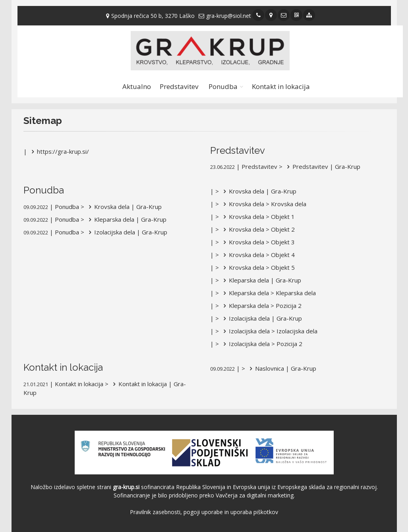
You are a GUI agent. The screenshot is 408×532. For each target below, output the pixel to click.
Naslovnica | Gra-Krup (281, 368)
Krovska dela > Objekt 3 (258, 242)
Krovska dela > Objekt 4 (258, 255)
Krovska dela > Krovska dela (263, 204)
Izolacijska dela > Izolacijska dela (269, 331)
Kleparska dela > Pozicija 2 (261, 306)
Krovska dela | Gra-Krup (124, 207)
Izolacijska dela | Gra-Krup (127, 232)
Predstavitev (179, 86)
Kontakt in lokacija (281, 86)
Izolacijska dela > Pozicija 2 (261, 344)
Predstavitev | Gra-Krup (322, 166)
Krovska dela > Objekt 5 (258, 267)
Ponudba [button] (223, 86)
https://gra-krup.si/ (59, 151)
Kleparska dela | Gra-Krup (126, 219)
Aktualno (137, 86)
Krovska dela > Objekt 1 (258, 217)
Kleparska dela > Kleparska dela (268, 293)
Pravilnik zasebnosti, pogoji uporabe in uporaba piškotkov (204, 512)
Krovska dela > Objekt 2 (258, 229)
